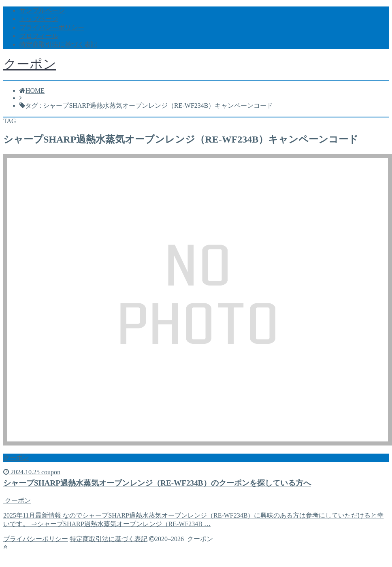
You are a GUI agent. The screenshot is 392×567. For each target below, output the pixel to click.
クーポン (30, 64)
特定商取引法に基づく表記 (58, 44)
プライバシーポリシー (52, 27)
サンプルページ (42, 10)
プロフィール (39, 36)
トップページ (39, 19)
